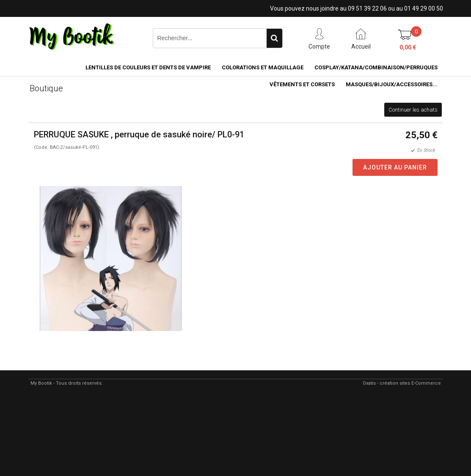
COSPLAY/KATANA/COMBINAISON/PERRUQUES (376, 67)
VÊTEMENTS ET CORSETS (302, 84)
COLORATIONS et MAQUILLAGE (263, 67)
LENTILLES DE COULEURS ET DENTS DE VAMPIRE (148, 67)
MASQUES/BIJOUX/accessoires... (392, 84)
